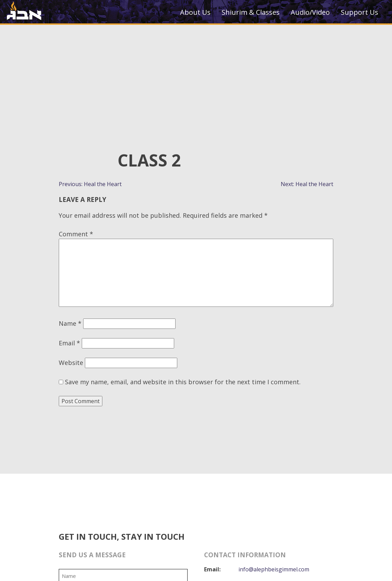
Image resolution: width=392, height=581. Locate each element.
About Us (195, 12)
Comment (76, 234)
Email (69, 343)
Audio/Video (310, 12)
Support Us (360, 12)
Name (70, 323)
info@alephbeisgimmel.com (274, 569)
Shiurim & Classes (251, 12)
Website (71, 363)
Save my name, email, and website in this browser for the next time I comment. (183, 382)
